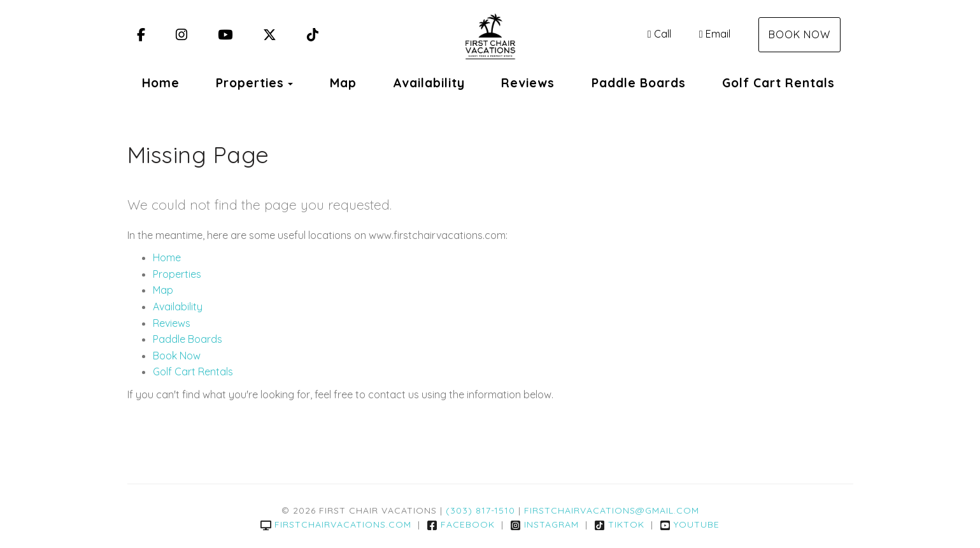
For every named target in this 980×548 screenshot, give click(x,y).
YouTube (690, 524)
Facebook (461, 524)
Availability (429, 83)
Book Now (799, 34)
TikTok (619, 524)
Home (161, 83)
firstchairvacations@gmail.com (612, 510)
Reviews (528, 83)
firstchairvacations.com (336, 524)
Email (715, 34)
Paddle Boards (639, 83)
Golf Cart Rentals (778, 83)
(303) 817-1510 (480, 510)
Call (659, 34)
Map (343, 83)
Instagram (544, 524)
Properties (250, 83)
